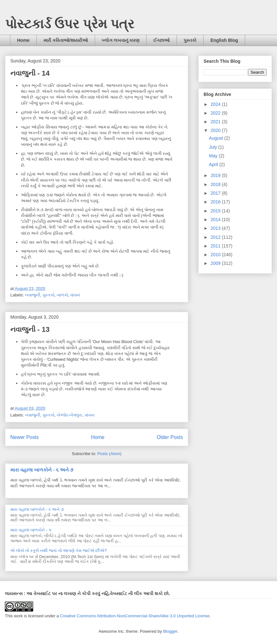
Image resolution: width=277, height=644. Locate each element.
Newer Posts (24, 437)
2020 (216, 130)
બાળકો (62, 295)
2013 (216, 228)
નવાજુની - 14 (30, 73)
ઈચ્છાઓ (162, 40)
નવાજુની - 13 (30, 329)
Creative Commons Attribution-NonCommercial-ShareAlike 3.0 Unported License (135, 616)
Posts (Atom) (109, 454)
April (214, 164)
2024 (216, 104)
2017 (216, 193)
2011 (216, 246)
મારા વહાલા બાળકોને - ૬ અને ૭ (42, 470)
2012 (216, 237)
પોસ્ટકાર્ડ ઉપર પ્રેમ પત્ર (70, 24)
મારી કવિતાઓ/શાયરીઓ (66, 40)
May (214, 156)
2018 (216, 184)
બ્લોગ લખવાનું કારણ (121, 40)
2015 (216, 211)
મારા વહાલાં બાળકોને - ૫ (31, 530)
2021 (216, 122)
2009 (216, 263)
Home (23, 40)
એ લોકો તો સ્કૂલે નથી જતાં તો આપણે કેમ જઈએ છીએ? (58, 551)
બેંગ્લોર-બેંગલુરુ (69, 415)
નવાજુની (33, 295)
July (214, 147)
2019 (216, 175)
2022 (216, 113)
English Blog (224, 40)
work (18, 616)
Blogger (170, 631)
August (217, 138)
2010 (216, 255)
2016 (216, 202)
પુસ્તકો (190, 40)
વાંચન (75, 295)
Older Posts (170, 437)
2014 (216, 219)
